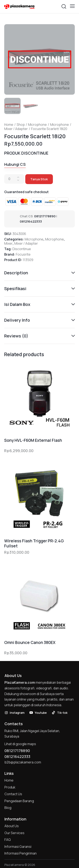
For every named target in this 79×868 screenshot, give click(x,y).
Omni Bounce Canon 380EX (30, 643)
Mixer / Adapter (16, 129)
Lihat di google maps (20, 744)
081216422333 (31, 221)
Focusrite (23, 254)
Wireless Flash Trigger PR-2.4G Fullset (34, 543)
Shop (21, 125)
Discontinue (22, 249)
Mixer (8, 243)
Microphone (37, 125)
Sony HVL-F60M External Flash (33, 440)
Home (9, 125)
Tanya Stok (39, 179)
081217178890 (45, 216)
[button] (72, 6)
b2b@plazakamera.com (23, 762)
